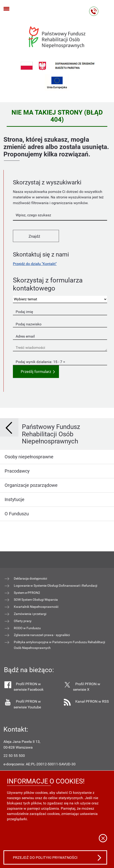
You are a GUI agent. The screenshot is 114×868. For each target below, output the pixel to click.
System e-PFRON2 (27, 593)
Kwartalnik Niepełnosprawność (36, 607)
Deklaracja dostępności (30, 578)
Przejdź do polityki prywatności (45, 858)
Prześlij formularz (36, 372)
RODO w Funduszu (27, 628)
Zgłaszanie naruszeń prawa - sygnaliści (42, 635)
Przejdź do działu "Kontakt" (35, 264)
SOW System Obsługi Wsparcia (36, 600)
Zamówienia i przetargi (30, 614)
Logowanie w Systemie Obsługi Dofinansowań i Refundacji (56, 586)
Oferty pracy (23, 621)
